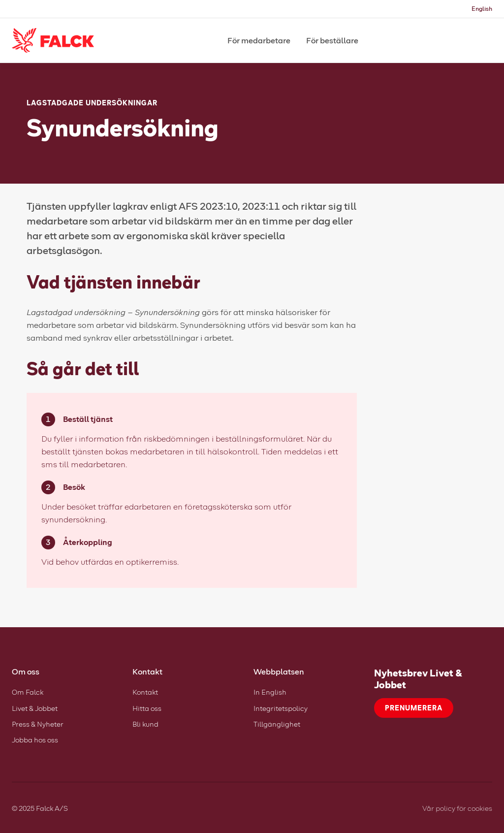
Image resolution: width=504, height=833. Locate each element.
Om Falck (28, 692)
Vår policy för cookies (457, 808)
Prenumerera (414, 708)
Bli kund (145, 724)
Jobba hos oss (35, 740)
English (482, 9)
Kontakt (145, 692)
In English (270, 692)
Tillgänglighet (277, 724)
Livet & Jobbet (35, 708)
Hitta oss (147, 708)
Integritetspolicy (281, 708)
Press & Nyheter (38, 724)
